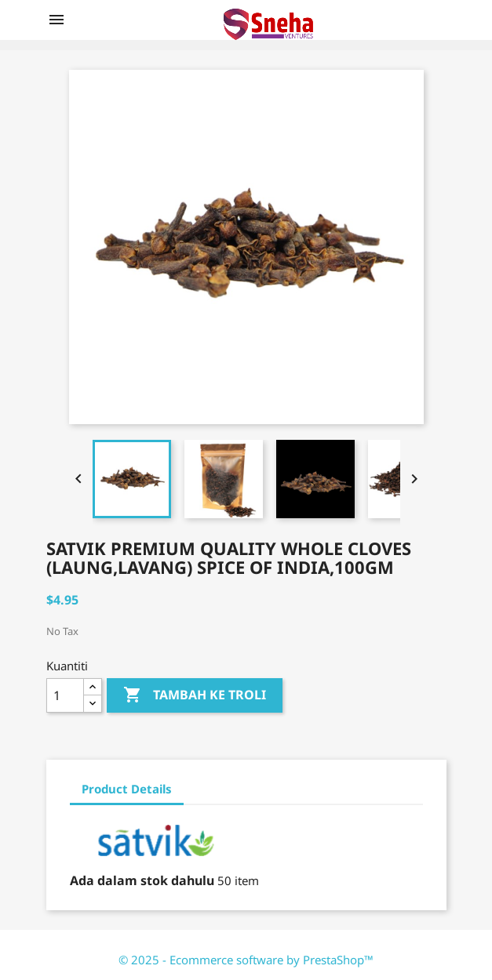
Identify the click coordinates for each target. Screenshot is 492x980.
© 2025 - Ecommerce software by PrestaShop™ (246, 960)
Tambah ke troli (195, 695)
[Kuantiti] (65, 695)
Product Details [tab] (127, 789)
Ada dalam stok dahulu (142, 880)
